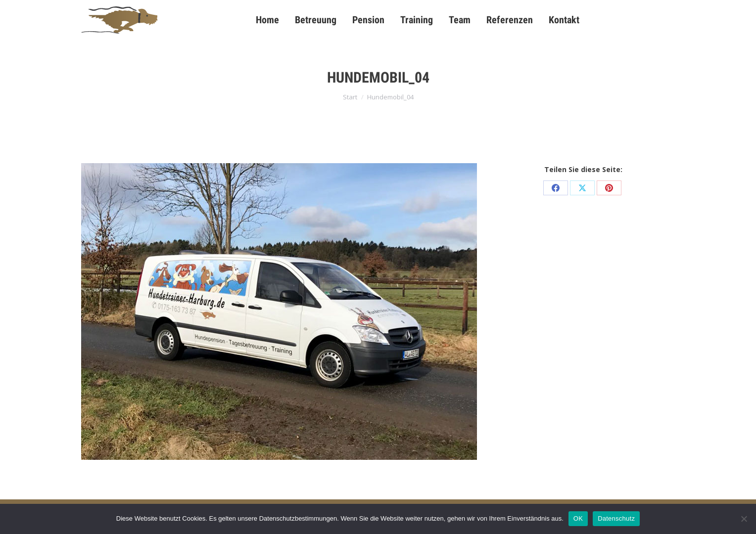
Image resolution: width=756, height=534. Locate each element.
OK (578, 518)
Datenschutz (616, 518)
